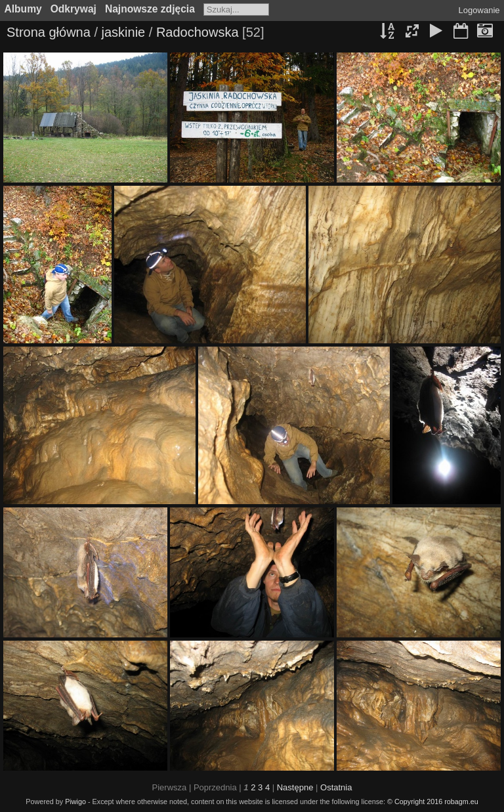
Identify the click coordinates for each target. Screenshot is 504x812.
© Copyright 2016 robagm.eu (433, 801)
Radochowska (198, 32)
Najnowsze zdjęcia (150, 9)
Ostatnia (336, 787)
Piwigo (75, 801)
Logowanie (479, 10)
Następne (295, 787)
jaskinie (124, 32)
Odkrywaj (73, 9)
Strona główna (49, 32)
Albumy (23, 9)
